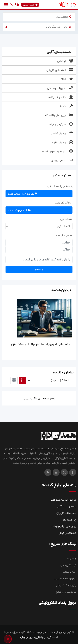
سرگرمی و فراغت (61, 124)
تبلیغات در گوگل (68, 533)
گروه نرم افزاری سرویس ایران (36, 637)
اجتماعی (65, 61)
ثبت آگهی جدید (68, 565)
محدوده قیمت (64, 235)
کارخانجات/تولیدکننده (58, 151)
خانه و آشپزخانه (61, 97)
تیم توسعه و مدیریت (65, 578)
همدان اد (71, 558)
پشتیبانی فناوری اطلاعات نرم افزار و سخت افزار (40, 344)
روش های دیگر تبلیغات (64, 526)
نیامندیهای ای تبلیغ (66, 592)
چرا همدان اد (69, 520)
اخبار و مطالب (69, 572)
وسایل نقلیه (63, 142)
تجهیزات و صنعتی (61, 88)
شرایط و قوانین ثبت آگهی (63, 500)
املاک (67, 79)
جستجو (39, 269)
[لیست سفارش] (50, 381)
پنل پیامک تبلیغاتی (66, 585)
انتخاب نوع (66, 219)
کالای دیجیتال (62, 160)
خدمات (66, 106)
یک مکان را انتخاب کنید (59, 186)
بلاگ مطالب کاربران (66, 513)
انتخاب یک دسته (63, 203)
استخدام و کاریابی (60, 70)
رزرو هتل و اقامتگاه (60, 115)
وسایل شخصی (62, 133)
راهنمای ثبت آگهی (67, 506)
